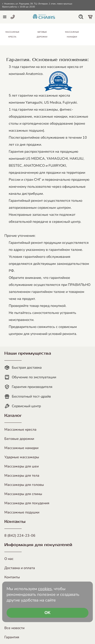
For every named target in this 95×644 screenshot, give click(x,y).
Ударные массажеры (22, 457)
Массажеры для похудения (27, 503)
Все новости (14, 628)
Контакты (12, 577)
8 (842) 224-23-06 (20, 536)
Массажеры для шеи (22, 466)
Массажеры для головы (24, 485)
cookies (45, 589)
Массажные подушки (22, 512)
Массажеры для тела (22, 476)
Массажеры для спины (23, 494)
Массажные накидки (21, 448)
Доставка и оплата (20, 568)
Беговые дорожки (19, 439)
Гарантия (12, 637)
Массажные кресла (20, 430)
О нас (9, 559)
